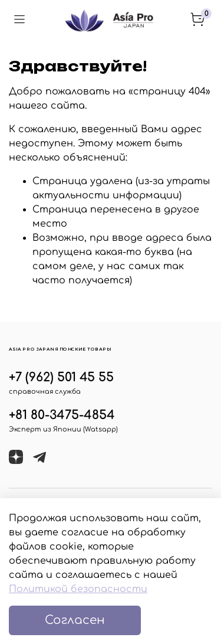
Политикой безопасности (78, 589)
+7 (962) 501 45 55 (61, 377)
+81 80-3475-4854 (62, 415)
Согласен (75, 620)
